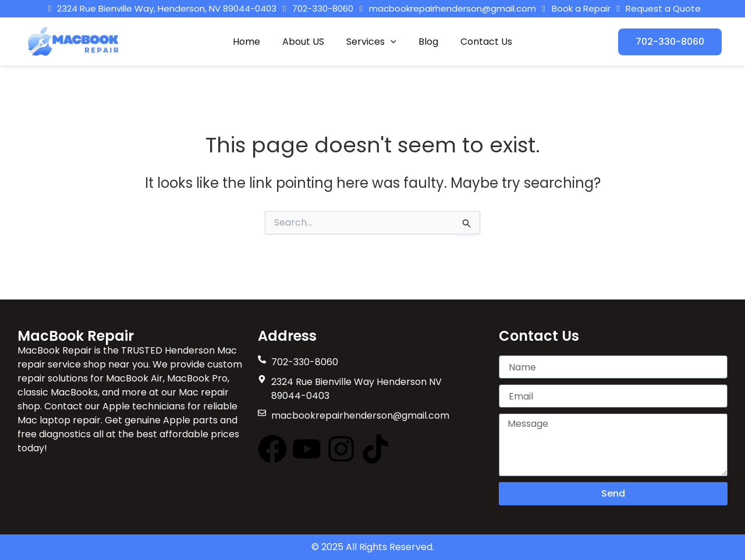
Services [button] (371, 42)
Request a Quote (657, 8)
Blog (425, 42)
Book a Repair (574, 8)
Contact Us (479, 42)
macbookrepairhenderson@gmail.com (453, 8)
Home (253, 42)
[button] (391, 42)
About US (307, 42)
